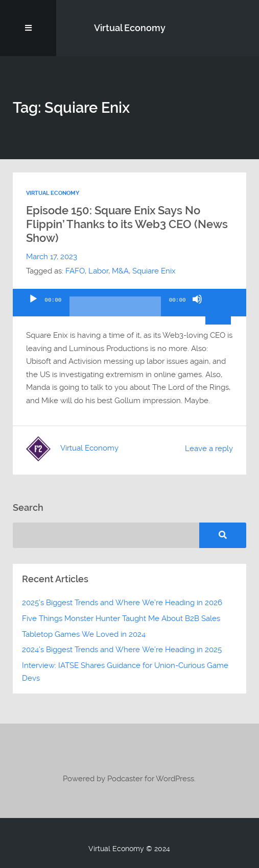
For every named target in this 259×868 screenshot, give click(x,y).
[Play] (33, 308)
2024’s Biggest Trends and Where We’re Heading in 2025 (122, 650)
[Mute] (197, 308)
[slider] (115, 310)
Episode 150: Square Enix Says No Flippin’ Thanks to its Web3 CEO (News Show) (127, 224)
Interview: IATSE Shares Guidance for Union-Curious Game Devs (125, 672)
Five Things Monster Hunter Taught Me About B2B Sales (121, 618)
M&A (120, 271)
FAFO (75, 271)
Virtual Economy (130, 28)
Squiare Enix (154, 271)
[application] (129, 303)
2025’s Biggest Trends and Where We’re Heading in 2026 (122, 603)
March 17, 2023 (52, 257)
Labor (98, 271)
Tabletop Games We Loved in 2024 (84, 634)
